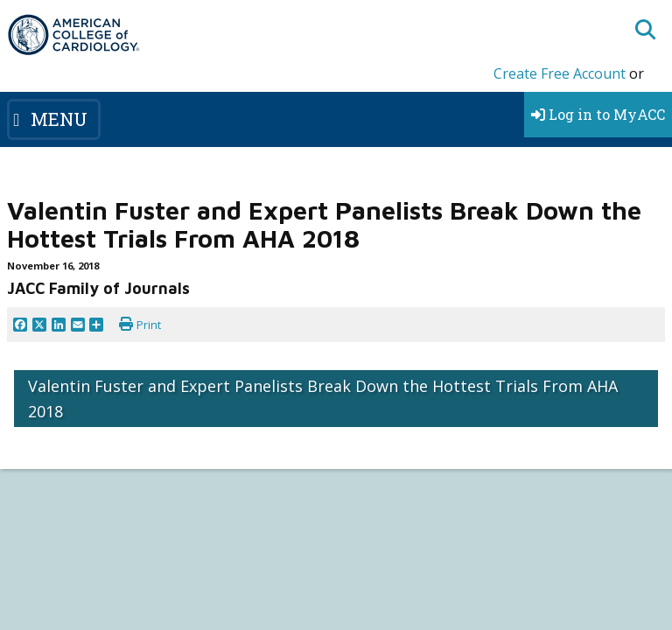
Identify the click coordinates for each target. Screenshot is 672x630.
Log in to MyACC (598, 114)
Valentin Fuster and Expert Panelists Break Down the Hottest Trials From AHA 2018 (323, 399)
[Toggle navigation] (54, 119)
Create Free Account (560, 73)
